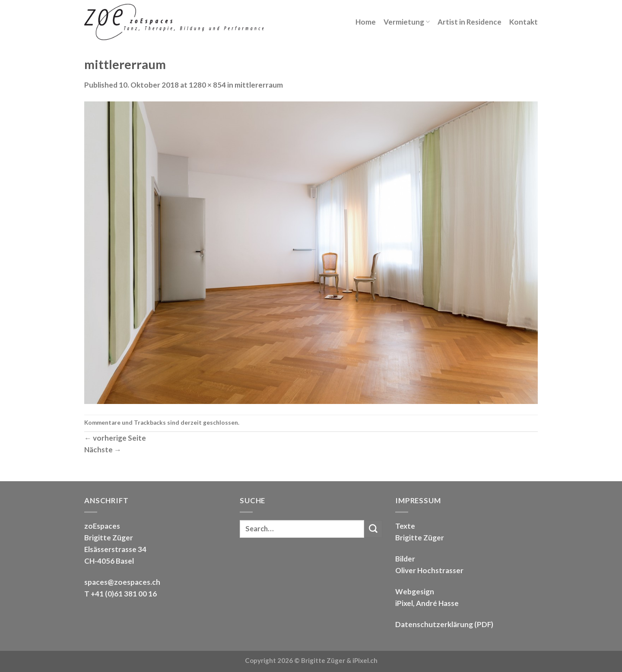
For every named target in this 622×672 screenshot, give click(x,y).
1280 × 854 (207, 85)
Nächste (103, 450)
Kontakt (524, 22)
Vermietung (407, 22)
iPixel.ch (365, 660)
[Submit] (373, 529)
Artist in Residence (470, 22)
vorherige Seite (115, 438)
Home (366, 22)
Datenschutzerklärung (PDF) (444, 624)
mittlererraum (259, 85)
